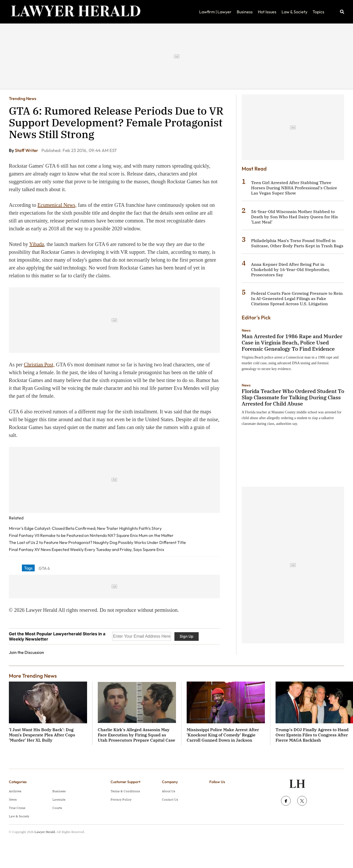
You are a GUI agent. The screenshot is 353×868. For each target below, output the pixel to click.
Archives (15, 791)
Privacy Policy (121, 799)
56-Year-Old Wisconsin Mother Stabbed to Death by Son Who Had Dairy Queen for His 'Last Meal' (294, 217)
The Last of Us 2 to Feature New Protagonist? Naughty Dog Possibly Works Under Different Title (97, 542)
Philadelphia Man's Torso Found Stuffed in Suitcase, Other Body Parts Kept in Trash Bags (297, 243)
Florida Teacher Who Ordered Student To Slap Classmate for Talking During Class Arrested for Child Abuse (293, 397)
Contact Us (170, 799)
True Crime (17, 808)
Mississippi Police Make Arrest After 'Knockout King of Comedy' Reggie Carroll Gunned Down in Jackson (223, 735)
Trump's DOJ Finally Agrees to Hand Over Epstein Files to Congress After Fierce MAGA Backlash (312, 735)
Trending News (23, 98)
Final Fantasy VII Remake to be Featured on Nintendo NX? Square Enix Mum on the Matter (91, 535)
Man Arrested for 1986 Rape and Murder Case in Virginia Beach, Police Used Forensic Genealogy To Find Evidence (292, 342)
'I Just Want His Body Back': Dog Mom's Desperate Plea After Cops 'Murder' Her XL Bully (42, 735)
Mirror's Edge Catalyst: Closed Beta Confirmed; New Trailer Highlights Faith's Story (85, 528)
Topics (318, 12)
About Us (169, 791)
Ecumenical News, (57, 205)
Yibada (37, 244)
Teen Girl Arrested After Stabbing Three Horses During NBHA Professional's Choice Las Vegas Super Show (294, 188)
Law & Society (294, 12)
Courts (57, 808)
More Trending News (33, 676)
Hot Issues (267, 12)
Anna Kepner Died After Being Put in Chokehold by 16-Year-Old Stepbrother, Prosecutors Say (290, 269)
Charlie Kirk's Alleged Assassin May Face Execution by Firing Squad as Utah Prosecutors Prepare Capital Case (136, 735)
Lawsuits (59, 799)
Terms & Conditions (125, 791)
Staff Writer (27, 150)
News (246, 330)
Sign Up (187, 636)
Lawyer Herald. (45, 832)
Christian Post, (39, 365)
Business (245, 12)
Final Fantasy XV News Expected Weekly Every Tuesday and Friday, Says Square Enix (87, 549)
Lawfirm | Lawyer (215, 12)
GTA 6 (44, 568)
